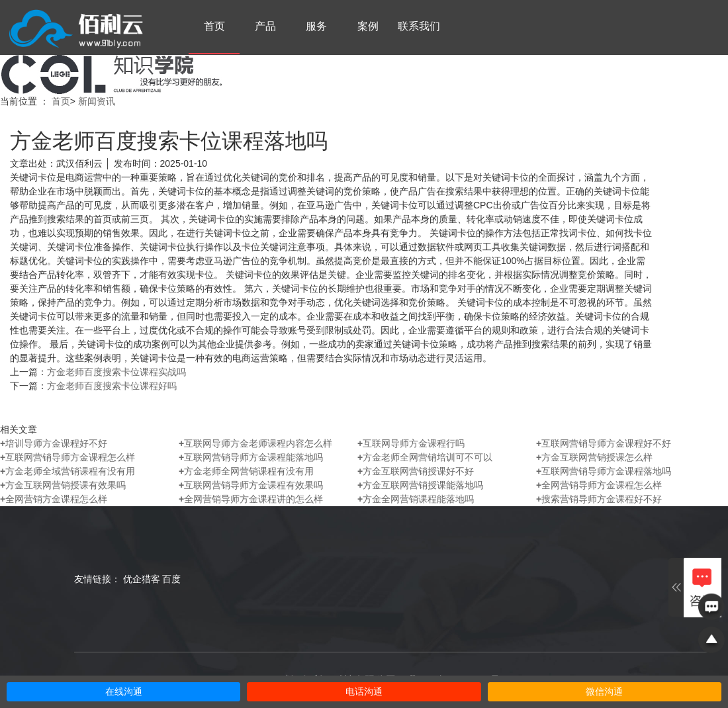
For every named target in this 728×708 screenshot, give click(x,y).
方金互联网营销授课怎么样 (594, 457)
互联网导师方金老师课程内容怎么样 (255, 443)
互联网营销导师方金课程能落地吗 (251, 457)
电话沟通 (364, 692)
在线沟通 (124, 692)
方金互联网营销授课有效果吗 (63, 485)
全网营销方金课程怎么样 (54, 499)
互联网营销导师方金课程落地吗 (604, 471)
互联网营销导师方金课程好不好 (604, 443)
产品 (265, 26)
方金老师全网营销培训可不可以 (425, 457)
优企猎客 (142, 579)
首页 (214, 26)
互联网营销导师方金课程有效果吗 (251, 485)
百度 (171, 579)
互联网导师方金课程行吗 (411, 443)
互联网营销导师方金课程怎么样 (68, 457)
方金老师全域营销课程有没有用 (68, 471)
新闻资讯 (97, 101)
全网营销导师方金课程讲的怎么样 (251, 499)
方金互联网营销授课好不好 (416, 471)
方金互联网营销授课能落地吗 (420, 485)
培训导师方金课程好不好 (54, 443)
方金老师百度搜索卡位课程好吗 (112, 386)
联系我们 (419, 26)
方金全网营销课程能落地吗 (416, 499)
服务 (316, 26)
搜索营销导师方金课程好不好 (599, 499)
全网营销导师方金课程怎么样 (599, 485)
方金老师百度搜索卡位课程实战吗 (116, 372)
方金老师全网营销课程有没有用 (246, 471)
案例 (368, 26)
